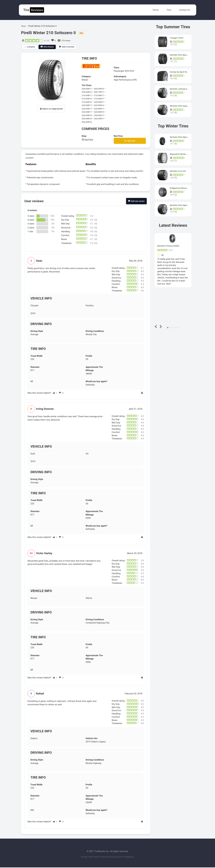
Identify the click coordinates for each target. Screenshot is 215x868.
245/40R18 (87, 119)
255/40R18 (87, 122)
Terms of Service (101, 857)
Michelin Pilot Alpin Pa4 (182, 205)
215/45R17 (87, 95)
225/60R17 (100, 109)
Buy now (130, 141)
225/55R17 (87, 109)
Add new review (136, 202)
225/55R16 (100, 105)
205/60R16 (87, 92)
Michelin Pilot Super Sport (183, 106)
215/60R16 (87, 102)
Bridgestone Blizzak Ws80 (183, 188)
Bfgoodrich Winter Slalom (182, 154)
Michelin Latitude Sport (181, 89)
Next (160, 326)
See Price (88, 139)
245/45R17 (100, 119)
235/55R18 (87, 115)
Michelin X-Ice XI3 (179, 171)
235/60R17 (100, 115)
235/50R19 (100, 112)
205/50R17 (87, 89)
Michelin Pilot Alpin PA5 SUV (184, 137)
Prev (156, 326)
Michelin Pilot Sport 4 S (181, 55)
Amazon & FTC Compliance (125, 857)
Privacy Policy (83, 857)
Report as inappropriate (51, 109)
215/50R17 (100, 95)
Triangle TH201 (177, 38)
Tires (169, 10)
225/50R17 (87, 105)
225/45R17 (100, 102)
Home (156, 10)
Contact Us (185, 10)
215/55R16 (87, 99)
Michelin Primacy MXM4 (169, 246)
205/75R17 (100, 92)
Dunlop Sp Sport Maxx (181, 72)
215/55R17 (100, 99)
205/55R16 (100, 89)
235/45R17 (87, 112)
